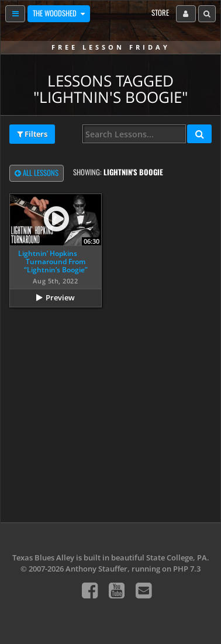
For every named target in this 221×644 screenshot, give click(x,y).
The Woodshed (56, 13)
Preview (60, 297)
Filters (32, 134)
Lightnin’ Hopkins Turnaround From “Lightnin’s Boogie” (53, 262)
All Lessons (37, 174)
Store (160, 13)
